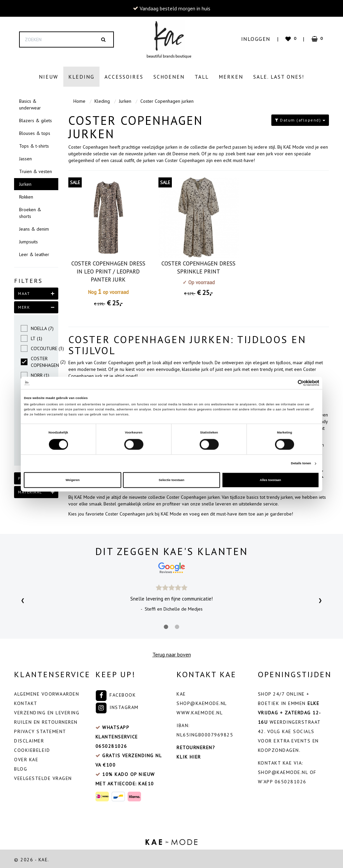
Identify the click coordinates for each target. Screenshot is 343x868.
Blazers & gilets (36, 119)
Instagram (117, 706)
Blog (21, 767)
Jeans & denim (34, 227)
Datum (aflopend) (300, 118)
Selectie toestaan (171, 480)
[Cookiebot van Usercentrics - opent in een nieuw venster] (290, 383)
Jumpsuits (28, 240)
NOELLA (36, 327)
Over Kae (26, 758)
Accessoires (124, 77)
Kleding (81, 77)
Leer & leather (34, 253)
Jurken (25, 182)
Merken (231, 77)
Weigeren (73, 480)
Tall (202, 77)
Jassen (25, 157)
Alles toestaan (270, 480)
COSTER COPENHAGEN (36, 360)
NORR (35, 374)
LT (31, 337)
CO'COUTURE (36, 347)
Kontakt (26, 702)
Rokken (26, 195)
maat (24, 292)
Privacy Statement (40, 730)
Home (79, 99)
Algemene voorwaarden (47, 692)
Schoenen (169, 77)
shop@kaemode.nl (202, 702)
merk (24, 305)
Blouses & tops (35, 132)
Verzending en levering (47, 711)
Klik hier (189, 755)
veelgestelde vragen (43, 777)
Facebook (116, 693)
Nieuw (49, 77)
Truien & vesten (36, 170)
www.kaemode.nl (200, 711)
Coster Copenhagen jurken (167, 99)
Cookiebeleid (32, 748)
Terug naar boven (172, 653)
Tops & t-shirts (34, 144)
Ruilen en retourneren (46, 720)
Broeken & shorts (30, 211)
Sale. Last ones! (279, 77)
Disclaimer (29, 739)
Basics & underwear (30, 103)
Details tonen (301, 464)
